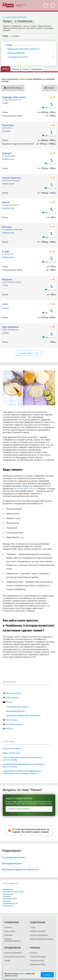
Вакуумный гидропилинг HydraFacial (23, 49)
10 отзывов (6, 131)
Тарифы (7, 960)
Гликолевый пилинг (12, 749)
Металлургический (10, 899)
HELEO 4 (9, 729)
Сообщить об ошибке (38, 957)
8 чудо (6, 251)
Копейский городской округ (13, 892)
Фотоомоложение (14, 724)
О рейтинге (8, 935)
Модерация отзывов (38, 964)
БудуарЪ (7, 153)
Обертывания (12, 698)
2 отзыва (5, 308)
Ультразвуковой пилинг (18, 57)
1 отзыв (5, 103)
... (7, 689)
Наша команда (10, 931)
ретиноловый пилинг (25, 489)
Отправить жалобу (37, 960)
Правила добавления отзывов (41, 939)
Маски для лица (13, 693)
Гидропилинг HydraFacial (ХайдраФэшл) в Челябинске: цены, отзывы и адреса (22, 772)
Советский (7, 901)
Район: (6, 36)
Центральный (8, 906)
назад (22, 45)
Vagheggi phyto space (14, 97)
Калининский (8, 889)
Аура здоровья (10, 327)
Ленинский (7, 896)
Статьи (33, 927)
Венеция (7, 227)
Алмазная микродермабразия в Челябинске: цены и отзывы (24, 765)
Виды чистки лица (11, 753)
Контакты (34, 953)
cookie (22, 974)
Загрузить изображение (39, 935)
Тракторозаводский (10, 903)
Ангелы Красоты (11, 178)
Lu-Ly (5, 304)
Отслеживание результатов (14, 957)
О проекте (8, 927)
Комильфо (8, 125)
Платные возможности (13, 953)
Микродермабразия (16, 53)
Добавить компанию (38, 931)
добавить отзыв (8, 159)
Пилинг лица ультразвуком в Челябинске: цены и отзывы (23, 759)
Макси (6, 202)
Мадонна (7, 279)
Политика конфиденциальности (12, 940)
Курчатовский (8, 894)
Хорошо (47, 975)
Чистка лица (11, 720)
